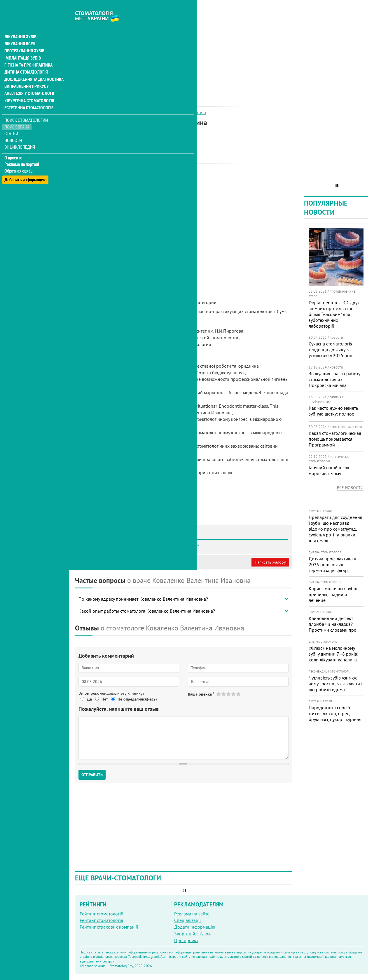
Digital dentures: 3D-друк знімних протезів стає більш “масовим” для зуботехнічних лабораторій (334, 314)
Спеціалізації (187, 920)
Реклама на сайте (192, 914)
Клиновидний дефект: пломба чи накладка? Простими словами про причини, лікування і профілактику (333, 630)
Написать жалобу (270, 562)
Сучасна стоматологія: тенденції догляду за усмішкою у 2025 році (331, 350)
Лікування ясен (19, 32)
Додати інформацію (195, 927)
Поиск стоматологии (26, 107)
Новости (14, 127)
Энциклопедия (20, 134)
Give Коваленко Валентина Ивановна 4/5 (234, 694)
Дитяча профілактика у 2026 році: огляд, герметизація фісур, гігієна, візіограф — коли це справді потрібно (334, 570)
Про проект (186, 940)
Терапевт (169, 112)
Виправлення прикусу (26, 74)
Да (89, 699)
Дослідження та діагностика (33, 67)
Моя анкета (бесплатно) (103, 562)
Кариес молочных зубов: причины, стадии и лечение (334, 594)
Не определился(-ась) (137, 699)
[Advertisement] (183, 41)
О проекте (14, 145)
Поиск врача (18, 114)
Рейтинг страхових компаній (109, 927)
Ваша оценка (201, 694)
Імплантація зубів (22, 46)
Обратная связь (19, 158)
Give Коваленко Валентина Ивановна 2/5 (224, 694)
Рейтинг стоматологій (102, 914)
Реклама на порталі (22, 151)
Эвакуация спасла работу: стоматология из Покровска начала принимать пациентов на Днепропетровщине (335, 385)
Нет (105, 699)
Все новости (350, 488)
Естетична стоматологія (28, 95)
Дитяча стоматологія (25, 60)
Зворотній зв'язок (192, 934)
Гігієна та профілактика (28, 53)
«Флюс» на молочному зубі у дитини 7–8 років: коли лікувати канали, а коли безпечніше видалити (333, 660)
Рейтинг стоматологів (101, 920)
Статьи (12, 120)
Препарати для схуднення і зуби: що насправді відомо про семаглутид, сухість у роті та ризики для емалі (335, 529)
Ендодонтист (193, 112)
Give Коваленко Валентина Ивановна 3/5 (229, 694)
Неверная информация (155, 562)
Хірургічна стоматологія (29, 88)
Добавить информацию (26, 165)
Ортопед (149, 112)
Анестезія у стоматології (28, 81)
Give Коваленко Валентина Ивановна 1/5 (219, 694)
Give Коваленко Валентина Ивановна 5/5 (239, 694)
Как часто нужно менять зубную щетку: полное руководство (333, 414)
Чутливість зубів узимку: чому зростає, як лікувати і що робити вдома (335, 684)
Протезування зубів (24, 39)
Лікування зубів (20, 25)
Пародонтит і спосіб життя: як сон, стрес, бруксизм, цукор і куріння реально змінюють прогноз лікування (335, 719)
